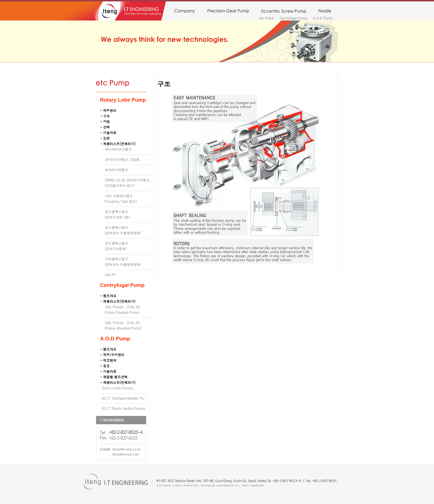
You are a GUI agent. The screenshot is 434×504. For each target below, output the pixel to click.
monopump (284, 11)
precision (228, 11)
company (184, 11)
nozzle (325, 11)
